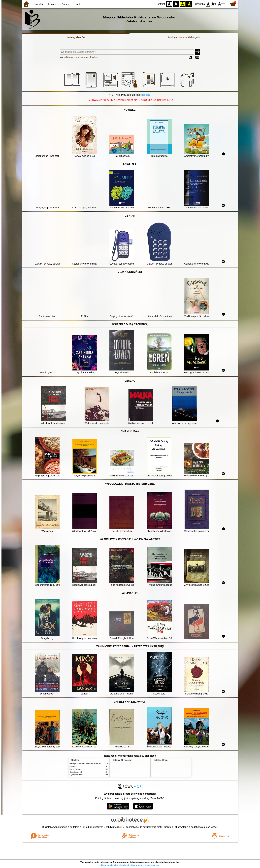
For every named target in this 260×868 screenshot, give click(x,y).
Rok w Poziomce (76, 769)
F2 (222, 4)
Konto (78, 4)
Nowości (38, 4)
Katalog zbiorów (76, 37)
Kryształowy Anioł (76, 775)
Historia (52, 4)
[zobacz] (147, 95)
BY (189, 4)
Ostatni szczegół (76, 772)
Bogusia (72, 767)
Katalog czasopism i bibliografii (184, 37)
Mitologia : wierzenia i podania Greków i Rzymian (88, 764)
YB (183, 4)
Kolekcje (94, 57)
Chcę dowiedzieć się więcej (115, 865)
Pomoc (66, 4)
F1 (214, 4)
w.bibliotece (114, 827)
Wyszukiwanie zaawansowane (74, 57)
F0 (208, 4)
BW (176, 4)
